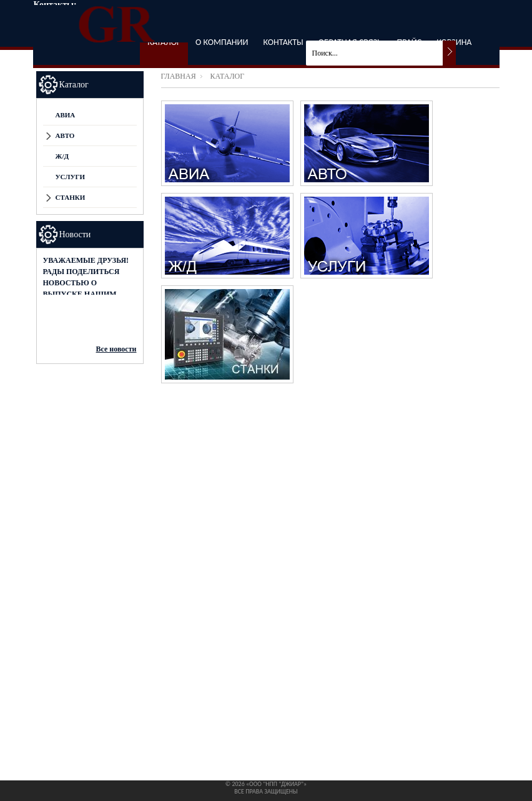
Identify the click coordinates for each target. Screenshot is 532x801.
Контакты (283, 42)
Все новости (116, 349)
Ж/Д (62, 156)
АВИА (66, 115)
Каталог (74, 85)
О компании (222, 42)
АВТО (65, 135)
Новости (75, 234)
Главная (179, 76)
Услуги (71, 177)
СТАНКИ (71, 197)
